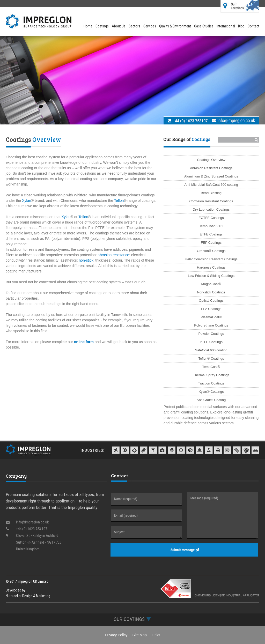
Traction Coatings (211, 383)
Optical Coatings (211, 301)
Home (88, 26)
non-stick (86, 260)
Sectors (134, 26)
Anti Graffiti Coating (211, 400)
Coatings (102, 26)
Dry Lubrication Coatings (211, 209)
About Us (119, 26)
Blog (241, 26)
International (226, 26)
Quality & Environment (175, 26)
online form (84, 342)
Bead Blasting (211, 193)
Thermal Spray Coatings (211, 375)
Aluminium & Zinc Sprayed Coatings (211, 176)
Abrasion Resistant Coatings (211, 168)
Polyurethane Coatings (211, 325)
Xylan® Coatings (211, 392)
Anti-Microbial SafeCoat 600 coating (211, 185)
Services (150, 26)
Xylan (27, 201)
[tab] (132, 619)
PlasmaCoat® (211, 317)
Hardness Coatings (211, 267)
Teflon (119, 201)
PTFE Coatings (211, 342)
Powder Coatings (211, 334)
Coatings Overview (211, 160)
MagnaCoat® (211, 284)
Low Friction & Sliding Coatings (211, 276)
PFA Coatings (211, 309)
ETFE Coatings (211, 234)
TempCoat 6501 (211, 226)
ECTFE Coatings (211, 218)
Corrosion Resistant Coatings (211, 201)
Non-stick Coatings (211, 292)
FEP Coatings (211, 243)
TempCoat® (211, 367)
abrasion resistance (113, 255)
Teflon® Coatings (211, 358)
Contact (253, 26)
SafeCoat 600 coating (211, 350)
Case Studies (204, 26)
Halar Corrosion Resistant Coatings (211, 259)
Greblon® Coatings (211, 251)
